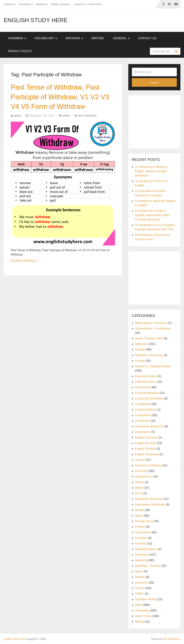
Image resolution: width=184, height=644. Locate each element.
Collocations (143, 387)
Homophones (143, 477)
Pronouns (141, 538)
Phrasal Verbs (144, 521)
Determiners (143, 432)
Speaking (41, 4)
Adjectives (142, 344)
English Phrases (145, 449)
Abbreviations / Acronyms (151, 323)
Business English (146, 376)
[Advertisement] (158, 121)
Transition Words (146, 599)
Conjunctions (143, 415)
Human (140, 482)
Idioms (139, 488)
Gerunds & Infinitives (148, 465)
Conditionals (143, 404)
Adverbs (140, 350)
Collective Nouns (146, 382)
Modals (140, 510)
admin (17, 116)
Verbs (66, 116)
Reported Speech (146, 549)
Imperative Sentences (149, 499)
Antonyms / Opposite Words (153, 366)
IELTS (139, 493)
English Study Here (35, 20)
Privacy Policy (94, 4)
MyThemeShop (171, 639)
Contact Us (79, 4)
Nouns (139, 516)
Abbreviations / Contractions (153, 328)
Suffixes (140, 577)
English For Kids (145, 443)
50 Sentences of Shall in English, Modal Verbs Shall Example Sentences (152, 215)
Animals (140, 361)
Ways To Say (143, 616)
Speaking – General (148, 566)
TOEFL (140, 594)
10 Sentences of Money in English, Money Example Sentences (152, 171)
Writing (55, 4)
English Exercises (146, 438)
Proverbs (141, 544)
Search (177, 51)
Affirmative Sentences (149, 355)
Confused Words (146, 410)
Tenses (140, 588)
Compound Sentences (149, 398)
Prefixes (140, 527)
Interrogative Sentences (150, 504)
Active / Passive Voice (149, 338)
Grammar (9, 4)
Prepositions (143, 532)
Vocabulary (25, 4)
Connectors (142, 421)
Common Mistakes (147, 393)
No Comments (87, 116)
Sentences (142, 555)
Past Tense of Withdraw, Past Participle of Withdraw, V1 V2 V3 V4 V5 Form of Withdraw (60, 97)
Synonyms (142, 583)
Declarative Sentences (149, 426)
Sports (139, 571)
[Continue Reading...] (24, 261)
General (64, 4)
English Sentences (147, 454)
